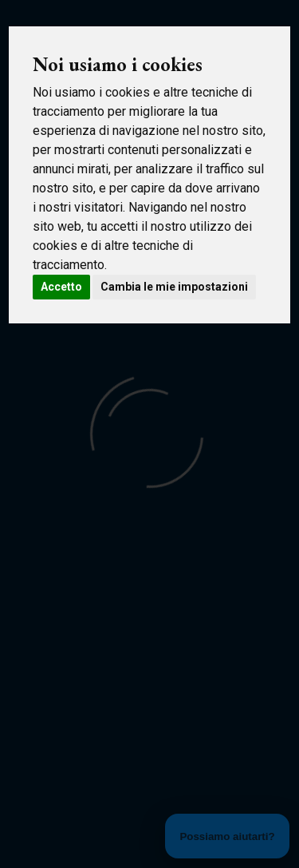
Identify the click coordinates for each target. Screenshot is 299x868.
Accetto (61, 287)
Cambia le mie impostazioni (174, 287)
